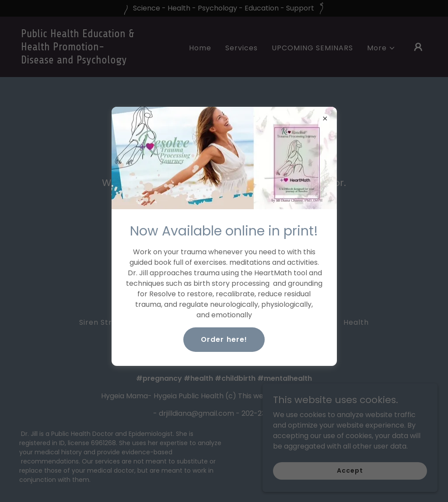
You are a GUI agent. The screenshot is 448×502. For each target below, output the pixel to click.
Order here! (224, 339)
